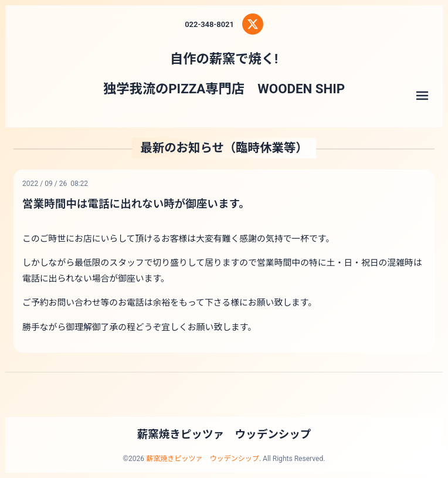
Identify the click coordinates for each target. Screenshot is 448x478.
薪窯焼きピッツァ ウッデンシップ (224, 435)
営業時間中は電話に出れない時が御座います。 (136, 204)
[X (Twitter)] (253, 24)
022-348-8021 (209, 24)
